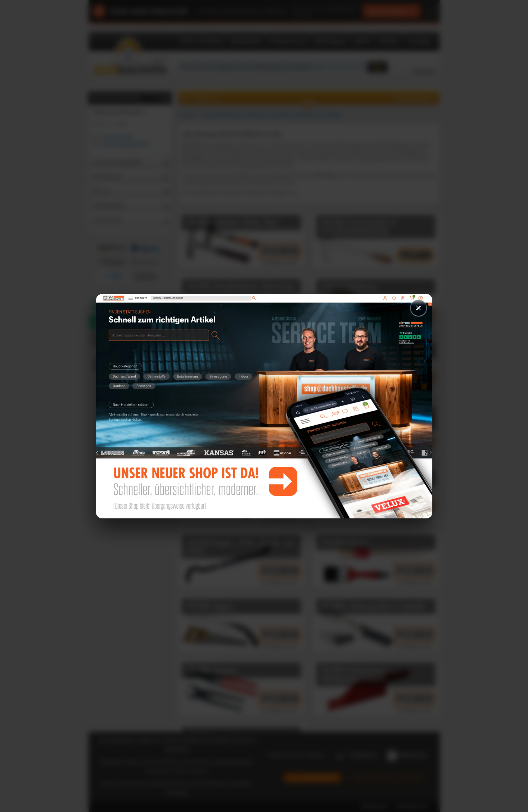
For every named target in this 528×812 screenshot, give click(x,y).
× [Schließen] (419, 308)
